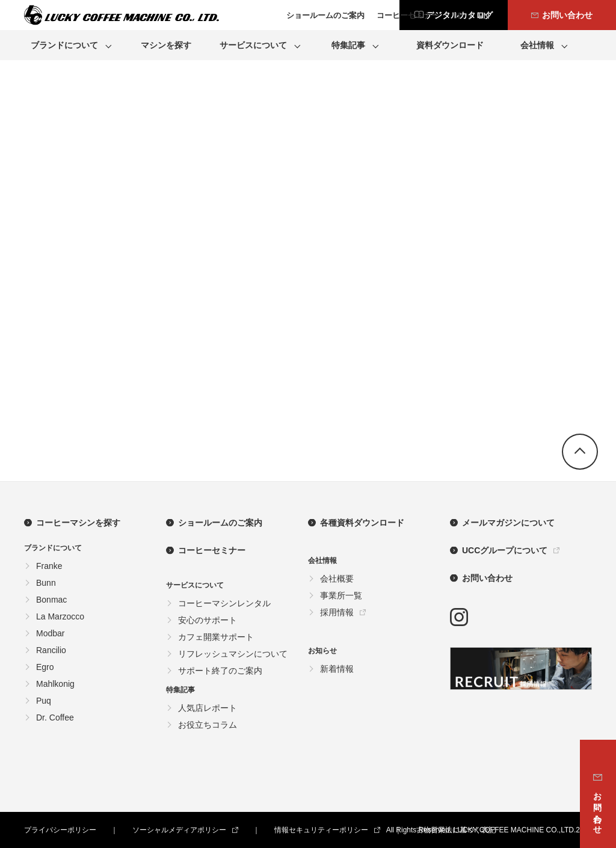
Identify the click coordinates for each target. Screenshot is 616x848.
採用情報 (337, 612)
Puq (44, 701)
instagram (459, 617)
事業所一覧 (341, 595)
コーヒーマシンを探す (78, 523)
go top (580, 452)
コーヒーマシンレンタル (224, 603)
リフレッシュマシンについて (233, 654)
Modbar (50, 633)
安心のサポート (208, 620)
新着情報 (337, 669)
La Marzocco (60, 616)
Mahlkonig (55, 684)
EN (484, 16)
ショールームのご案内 (220, 523)
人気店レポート (208, 708)
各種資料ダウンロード (362, 523)
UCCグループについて (505, 550)
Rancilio (51, 650)
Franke (49, 566)
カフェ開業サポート (216, 637)
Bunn (46, 583)
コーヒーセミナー (212, 550)
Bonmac (51, 600)
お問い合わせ (487, 578)
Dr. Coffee (55, 717)
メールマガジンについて (508, 523)
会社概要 (337, 579)
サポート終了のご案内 (220, 671)
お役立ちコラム (208, 725)
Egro (45, 667)
